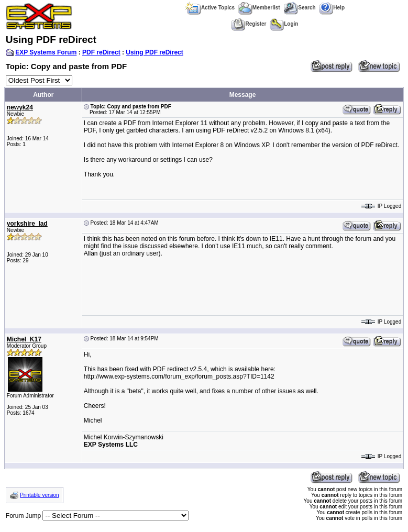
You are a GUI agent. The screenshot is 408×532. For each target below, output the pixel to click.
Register (249, 24)
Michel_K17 (24, 339)
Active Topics (210, 8)
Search (299, 8)
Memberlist (259, 8)
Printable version (39, 495)
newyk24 (20, 107)
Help (332, 8)
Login (284, 24)
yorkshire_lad (27, 224)
